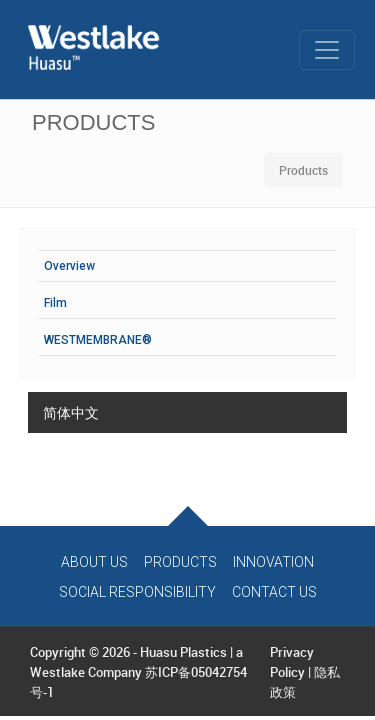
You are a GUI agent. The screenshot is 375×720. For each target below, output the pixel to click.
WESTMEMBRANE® (98, 340)
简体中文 (71, 412)
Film (55, 303)
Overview (69, 266)
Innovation (273, 562)
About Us (94, 562)
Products (180, 562)
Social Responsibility (137, 592)
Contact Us (274, 592)
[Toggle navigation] (327, 50)
